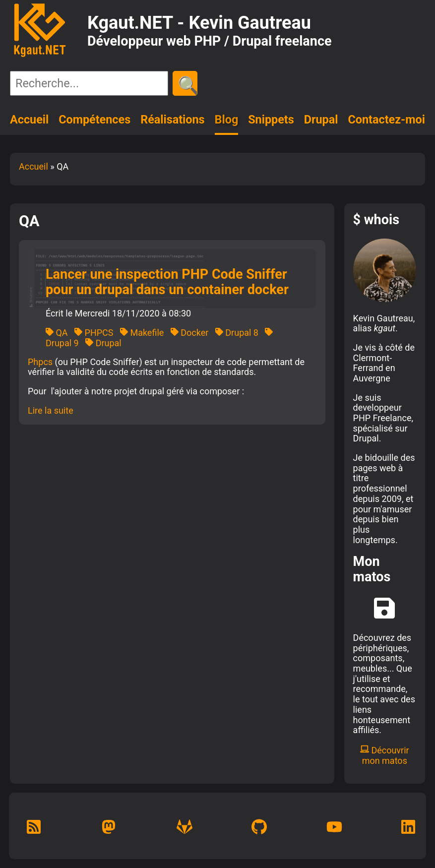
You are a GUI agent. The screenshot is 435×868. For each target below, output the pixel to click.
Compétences (94, 120)
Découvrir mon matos (385, 755)
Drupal (321, 120)
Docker (190, 333)
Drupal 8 (237, 333)
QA (57, 333)
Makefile (142, 333)
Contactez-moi (386, 120)
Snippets (271, 120)
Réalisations (172, 120)
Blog (227, 120)
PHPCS (94, 333)
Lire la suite (51, 410)
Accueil (29, 120)
